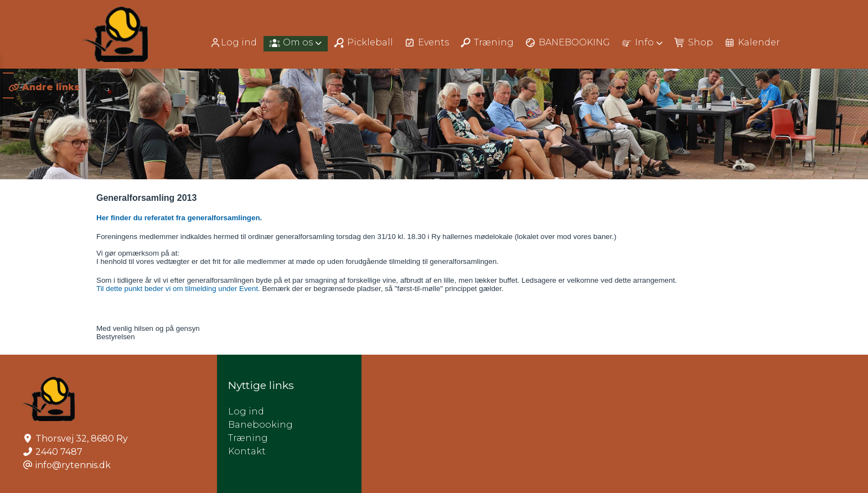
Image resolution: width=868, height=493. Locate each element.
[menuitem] (234, 42)
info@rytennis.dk (73, 465)
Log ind (233, 43)
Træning (248, 438)
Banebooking (260, 425)
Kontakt (247, 451)
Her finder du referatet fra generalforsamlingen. (180, 218)
